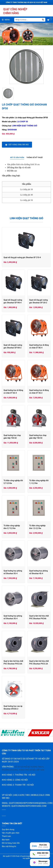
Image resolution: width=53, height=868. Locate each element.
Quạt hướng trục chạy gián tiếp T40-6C (12, 437)
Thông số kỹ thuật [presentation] (35, 157)
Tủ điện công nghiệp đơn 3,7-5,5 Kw (14, 527)
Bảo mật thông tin (9, 846)
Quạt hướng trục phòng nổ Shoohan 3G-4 (13, 617)
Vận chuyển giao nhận (11, 833)
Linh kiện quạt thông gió (25, 126)
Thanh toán (6, 836)
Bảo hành (6, 840)
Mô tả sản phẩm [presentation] (17, 157)
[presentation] (4, 34)
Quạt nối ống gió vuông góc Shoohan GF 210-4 (22, 257)
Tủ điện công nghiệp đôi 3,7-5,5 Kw (13, 482)
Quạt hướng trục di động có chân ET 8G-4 (39, 346)
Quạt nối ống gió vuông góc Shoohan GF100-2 (13, 346)
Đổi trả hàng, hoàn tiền (11, 843)
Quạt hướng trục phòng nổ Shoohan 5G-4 (13, 572)
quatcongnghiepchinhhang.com (29, 806)
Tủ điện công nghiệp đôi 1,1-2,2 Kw (39, 482)
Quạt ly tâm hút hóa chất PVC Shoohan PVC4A (39, 617)
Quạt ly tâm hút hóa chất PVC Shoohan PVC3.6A (13, 662)
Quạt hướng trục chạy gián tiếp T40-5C (38, 437)
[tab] (17, 158)
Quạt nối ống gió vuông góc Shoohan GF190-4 (13, 301)
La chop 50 (23, 122)
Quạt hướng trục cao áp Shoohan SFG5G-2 (13, 707)
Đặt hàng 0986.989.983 (17, 145)
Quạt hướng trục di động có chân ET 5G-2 (39, 392)
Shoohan (12, 130)
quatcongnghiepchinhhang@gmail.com (30, 803)
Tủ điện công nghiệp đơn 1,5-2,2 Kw (39, 527)
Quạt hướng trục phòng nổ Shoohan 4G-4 (39, 572)
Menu (6, 20)
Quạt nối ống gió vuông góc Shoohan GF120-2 (39, 301)
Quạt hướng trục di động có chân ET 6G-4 (13, 392)
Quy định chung (8, 829)
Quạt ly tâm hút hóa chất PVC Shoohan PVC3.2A (39, 662)
